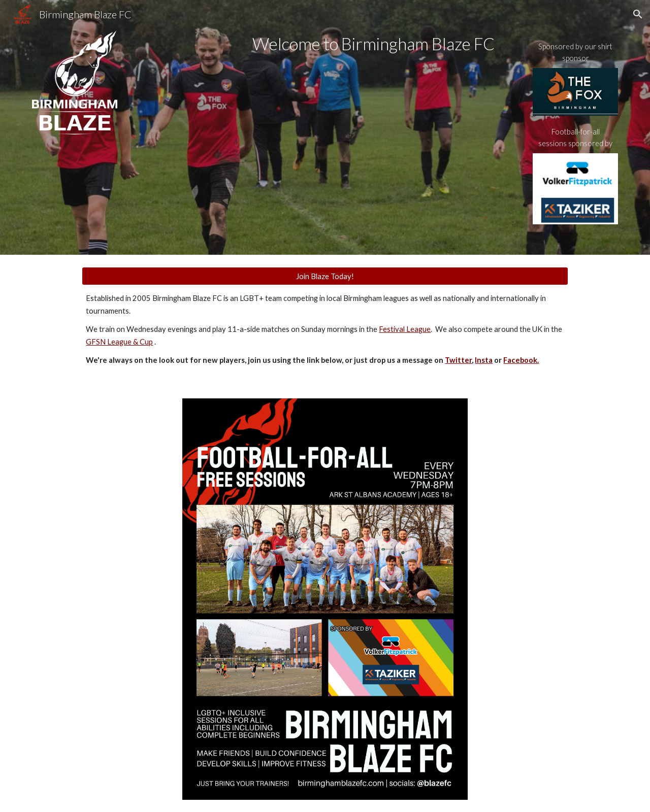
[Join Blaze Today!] (325, 276)
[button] (638, 14)
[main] (375, 44)
